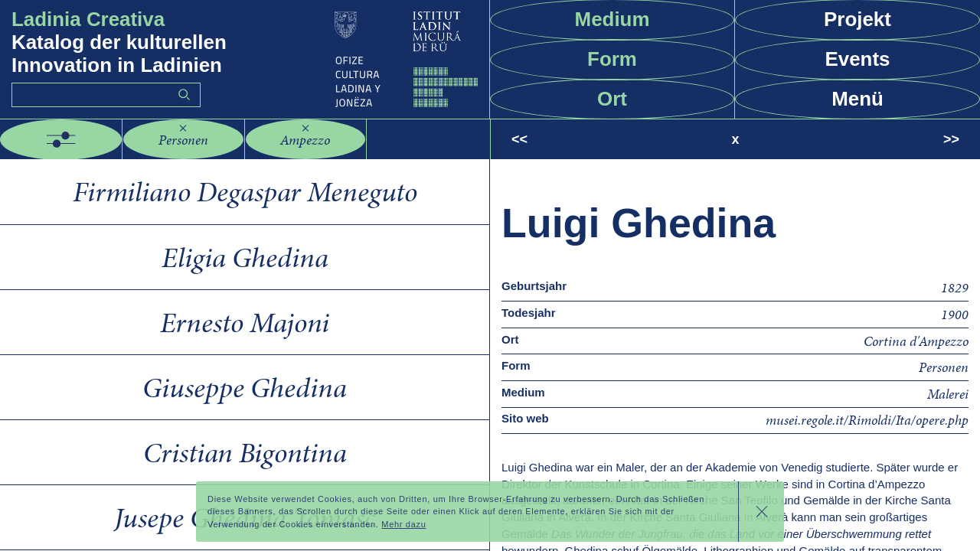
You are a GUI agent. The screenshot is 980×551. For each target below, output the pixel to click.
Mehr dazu (403, 524)
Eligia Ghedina (245, 257)
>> (951, 139)
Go (184, 95)
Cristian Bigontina (245, 452)
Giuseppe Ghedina (245, 387)
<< (519, 139)
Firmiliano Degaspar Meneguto (245, 191)
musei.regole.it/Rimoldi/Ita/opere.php (867, 420)
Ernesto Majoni (245, 322)
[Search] (106, 95)
